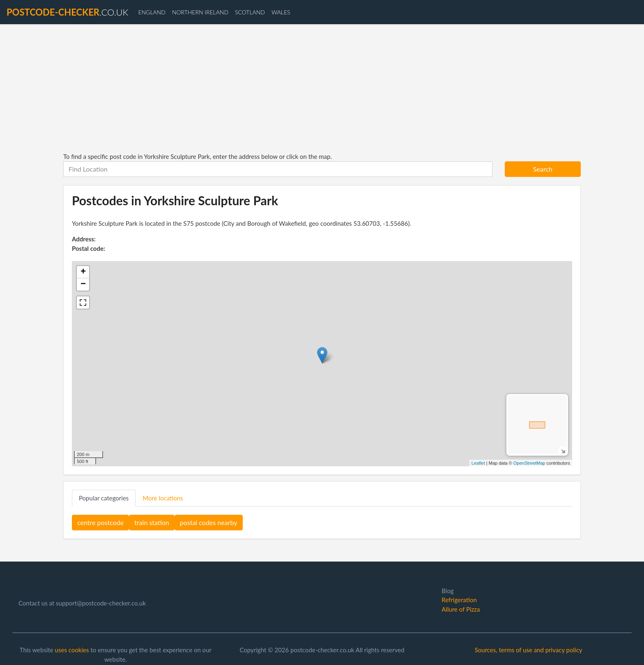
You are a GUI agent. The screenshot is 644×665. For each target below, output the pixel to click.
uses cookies (72, 650)
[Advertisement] (322, 88)
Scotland (250, 12)
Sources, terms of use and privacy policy (529, 650)
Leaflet (478, 463)
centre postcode (100, 522)
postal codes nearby (209, 522)
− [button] (83, 284)
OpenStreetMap (529, 463)
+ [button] (83, 272)
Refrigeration (459, 600)
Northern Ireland (200, 12)
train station (152, 522)
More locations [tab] (163, 498)
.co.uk (67, 12)
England (152, 12)
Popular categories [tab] (104, 498)
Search (543, 169)
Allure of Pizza (461, 609)
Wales (281, 12)
